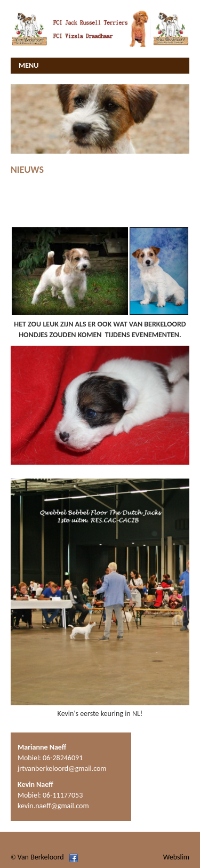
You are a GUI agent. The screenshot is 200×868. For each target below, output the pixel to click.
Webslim (176, 857)
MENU (29, 65)
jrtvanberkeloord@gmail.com (62, 769)
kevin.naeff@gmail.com (53, 806)
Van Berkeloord (41, 857)
